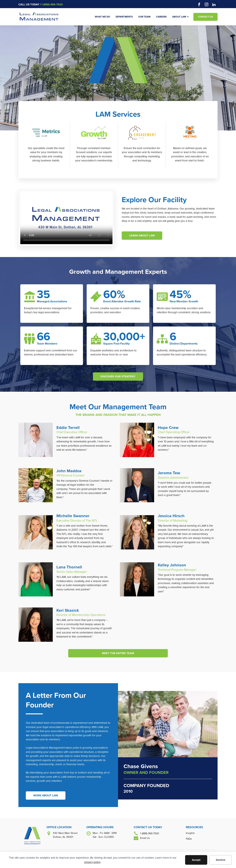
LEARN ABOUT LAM (142, 235)
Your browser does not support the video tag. (66, 218)
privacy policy (92, 862)
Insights (190, 833)
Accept (196, 860)
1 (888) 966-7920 (52, 4)
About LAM (181, 17)
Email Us (145, 838)
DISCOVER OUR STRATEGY (118, 376)
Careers (161, 17)
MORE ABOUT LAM (46, 795)
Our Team (144, 17)
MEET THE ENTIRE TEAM (118, 653)
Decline (221, 860)
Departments (124, 17)
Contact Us (205, 17)
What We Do (102, 17)
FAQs (189, 839)
